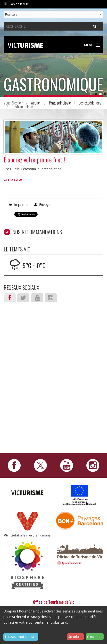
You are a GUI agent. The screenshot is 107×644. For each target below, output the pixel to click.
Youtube (37, 298)
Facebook (10, 298)
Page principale (60, 103)
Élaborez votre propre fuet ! (34, 160)
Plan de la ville (19, 4)
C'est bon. (95, 637)
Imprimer (21, 205)
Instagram (51, 298)
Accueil (36, 103)
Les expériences (90, 103)
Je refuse (75, 637)
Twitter (23, 298)
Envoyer (45, 205)
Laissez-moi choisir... (21, 637)
